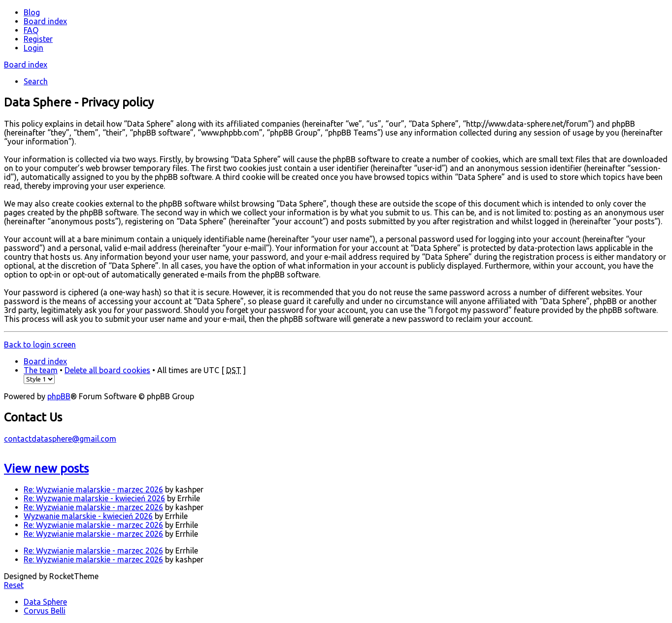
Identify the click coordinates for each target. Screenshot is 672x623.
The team (41, 370)
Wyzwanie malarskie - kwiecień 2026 (88, 516)
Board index (26, 65)
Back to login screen (40, 345)
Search (36, 81)
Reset (14, 585)
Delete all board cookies (107, 370)
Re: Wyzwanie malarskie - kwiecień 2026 (94, 498)
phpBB (59, 396)
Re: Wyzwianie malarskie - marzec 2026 (93, 489)
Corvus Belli (45, 611)
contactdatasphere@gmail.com (60, 439)
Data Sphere (45, 602)
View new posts (46, 468)
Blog (32, 12)
